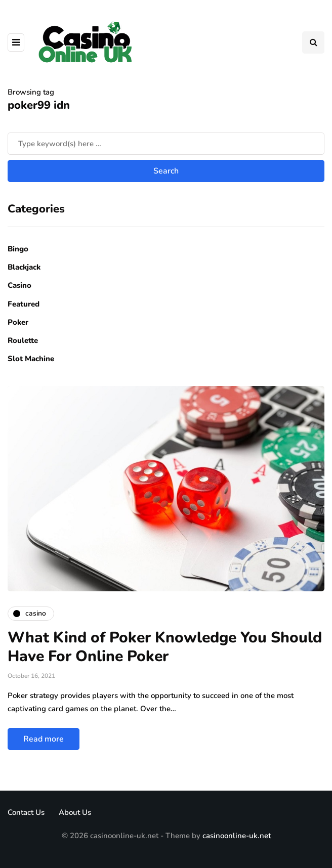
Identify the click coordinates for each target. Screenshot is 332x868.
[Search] (166, 144)
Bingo (18, 249)
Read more (44, 739)
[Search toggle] (313, 42)
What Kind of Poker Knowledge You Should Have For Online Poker (165, 647)
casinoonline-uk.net (237, 836)
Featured (24, 304)
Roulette (23, 340)
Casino (19, 285)
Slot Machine (31, 359)
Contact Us (26, 812)
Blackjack (24, 267)
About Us (75, 812)
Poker (18, 322)
